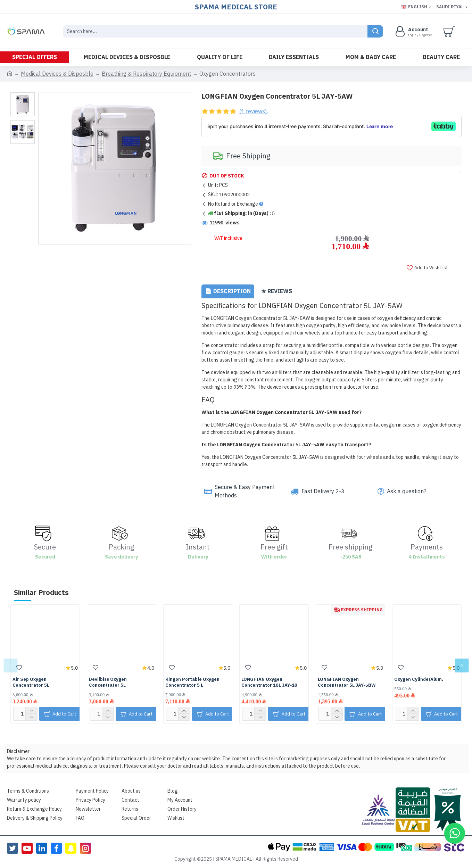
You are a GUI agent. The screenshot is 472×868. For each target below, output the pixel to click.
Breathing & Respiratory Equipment (146, 74)
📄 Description (228, 291)
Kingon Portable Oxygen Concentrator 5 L (192, 683)
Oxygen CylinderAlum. (419, 680)
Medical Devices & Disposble (57, 74)
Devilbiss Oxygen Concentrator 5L (108, 683)
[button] (10, 666)
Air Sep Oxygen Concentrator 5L (31, 683)
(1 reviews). (254, 111)
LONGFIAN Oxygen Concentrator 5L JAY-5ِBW (347, 683)
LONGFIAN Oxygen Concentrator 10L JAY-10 (269, 683)
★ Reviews (277, 291)
